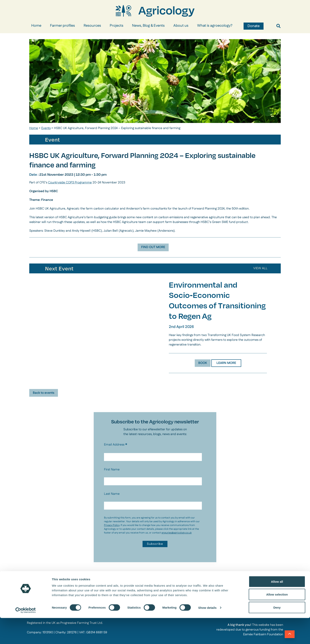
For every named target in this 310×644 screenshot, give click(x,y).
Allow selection (277, 621)
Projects (117, 26)
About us (181, 26)
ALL (262, 268)
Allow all (277, 608)
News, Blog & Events (148, 26)
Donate (254, 26)
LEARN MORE (226, 363)
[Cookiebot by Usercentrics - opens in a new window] (26, 636)
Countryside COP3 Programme (70, 183)
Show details (207, 634)
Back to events (44, 393)
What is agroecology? (215, 26)
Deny (277, 633)
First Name (112, 470)
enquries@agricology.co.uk (177, 533)
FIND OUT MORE (153, 247)
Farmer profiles (62, 26)
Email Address (116, 445)
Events (46, 128)
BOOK (203, 363)
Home (36, 26)
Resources (92, 26)
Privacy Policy (112, 525)
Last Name (112, 494)
